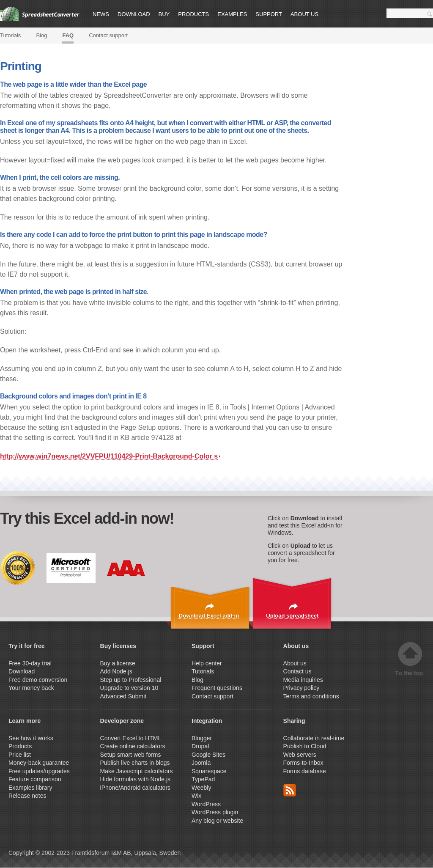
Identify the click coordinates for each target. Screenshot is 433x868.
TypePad (203, 779)
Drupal (200, 746)
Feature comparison (35, 779)
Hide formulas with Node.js (136, 779)
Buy (164, 14)
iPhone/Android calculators (136, 788)
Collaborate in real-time (314, 738)
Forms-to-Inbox (303, 763)
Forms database (305, 771)
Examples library (30, 788)
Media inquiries (303, 680)
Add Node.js (117, 671)
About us (304, 14)
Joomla (201, 763)
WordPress (206, 804)
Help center (207, 663)
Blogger (202, 738)
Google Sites (208, 755)
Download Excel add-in (209, 616)
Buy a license (118, 663)
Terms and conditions (311, 696)
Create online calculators (134, 746)
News (101, 14)
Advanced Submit (123, 696)
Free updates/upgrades (39, 771)
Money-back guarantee (39, 763)
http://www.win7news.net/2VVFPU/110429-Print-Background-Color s (110, 456)
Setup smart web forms (131, 755)
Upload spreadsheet (292, 616)
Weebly (201, 788)
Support (269, 14)
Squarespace (209, 771)
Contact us (297, 671)
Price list (20, 755)
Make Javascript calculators (137, 771)
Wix (196, 796)
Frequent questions (217, 688)
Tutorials (10, 35)
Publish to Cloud (305, 746)
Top (410, 659)
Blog (41, 35)
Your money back (31, 688)
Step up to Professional (132, 680)
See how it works (31, 738)
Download (134, 14)
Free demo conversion (38, 680)
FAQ (68, 35)
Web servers (300, 755)
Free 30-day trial (30, 663)
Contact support (108, 35)
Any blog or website (217, 821)
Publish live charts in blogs (135, 763)
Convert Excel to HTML (131, 738)
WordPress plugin (215, 812)
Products (193, 14)
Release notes (27, 796)
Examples (232, 14)
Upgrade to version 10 (129, 688)
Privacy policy (301, 688)
